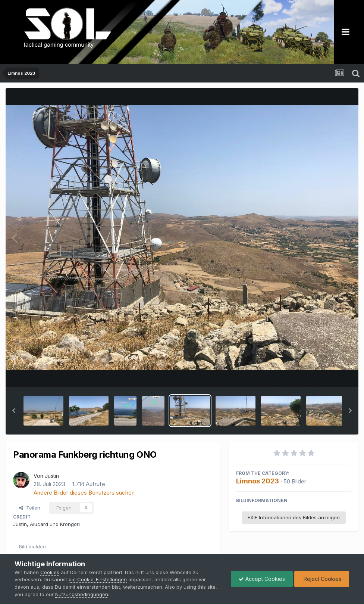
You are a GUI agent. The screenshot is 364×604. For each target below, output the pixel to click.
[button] (14, 411)
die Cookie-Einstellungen (98, 579)
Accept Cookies (262, 579)
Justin (52, 476)
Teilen (30, 508)
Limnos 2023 (258, 481)
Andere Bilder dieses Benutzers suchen (84, 493)
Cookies (50, 572)
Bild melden (32, 547)
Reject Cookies (322, 579)
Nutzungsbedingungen (82, 594)
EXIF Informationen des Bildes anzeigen (294, 517)
